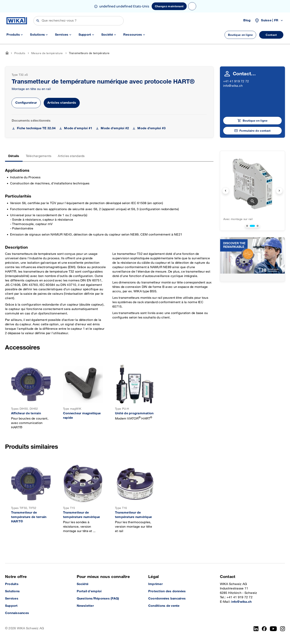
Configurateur (26, 103)
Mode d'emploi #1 (78, 128)
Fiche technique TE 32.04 (36, 128)
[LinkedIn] (256, 629)
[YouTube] (273, 629)
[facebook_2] (264, 629)
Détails (14, 156)
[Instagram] (283, 629)
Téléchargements (39, 156)
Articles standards (62, 103)
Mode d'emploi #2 (115, 128)
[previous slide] (226, 191)
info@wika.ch (233, 86)
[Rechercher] (79, 21)
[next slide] (279, 191)
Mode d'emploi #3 (151, 128)
